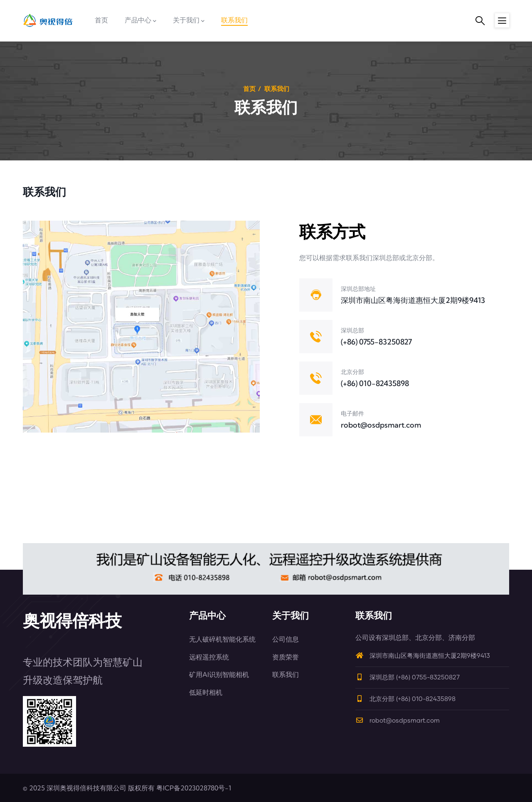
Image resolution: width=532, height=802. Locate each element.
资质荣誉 (286, 657)
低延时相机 (206, 692)
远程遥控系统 (209, 657)
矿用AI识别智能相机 (219, 674)
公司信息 (286, 639)
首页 (249, 89)
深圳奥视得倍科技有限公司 (86, 788)
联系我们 (286, 674)
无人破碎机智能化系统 (222, 639)
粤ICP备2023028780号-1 (194, 788)
